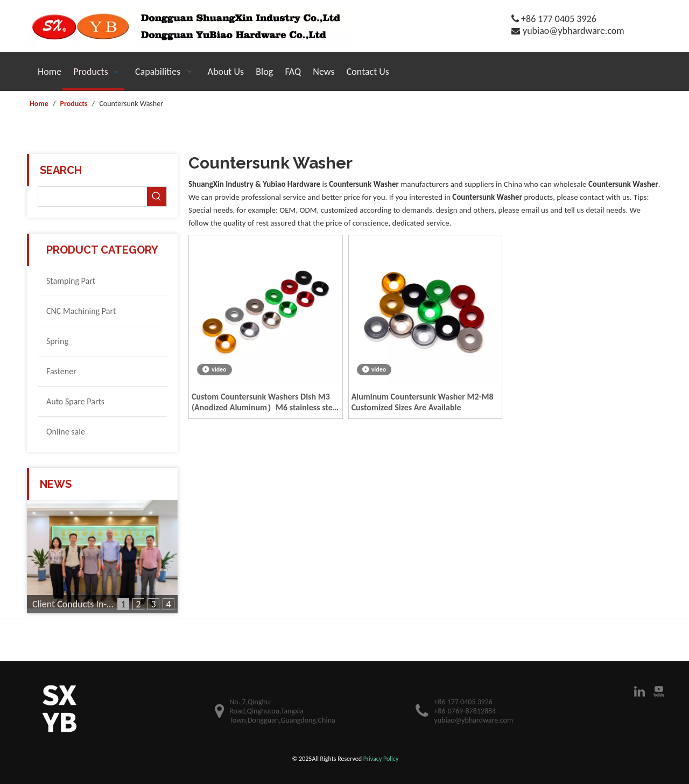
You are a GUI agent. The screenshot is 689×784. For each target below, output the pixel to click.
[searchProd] (93, 197)
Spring (57, 341)
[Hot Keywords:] (157, 197)
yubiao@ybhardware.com (574, 31)
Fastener (61, 371)
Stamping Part (71, 281)
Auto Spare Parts (75, 401)
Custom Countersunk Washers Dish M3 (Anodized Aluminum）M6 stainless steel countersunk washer (265, 402)
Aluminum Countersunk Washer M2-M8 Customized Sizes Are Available (423, 402)
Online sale (66, 432)
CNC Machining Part (81, 311)
